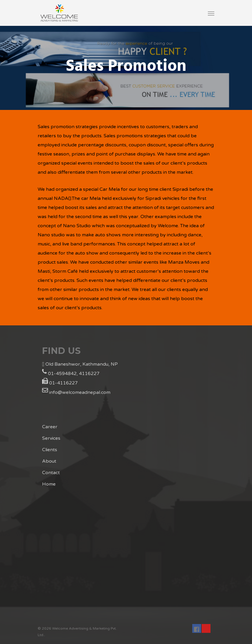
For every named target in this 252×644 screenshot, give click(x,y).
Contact (51, 473)
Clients (50, 450)
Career (50, 427)
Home (49, 484)
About (49, 461)
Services (51, 438)
